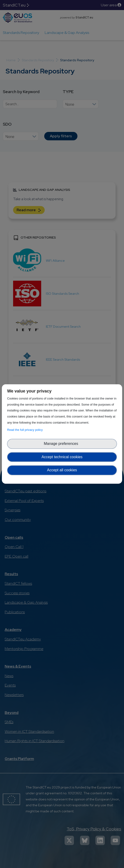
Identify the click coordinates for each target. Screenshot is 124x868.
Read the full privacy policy (26, 430)
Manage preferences (62, 444)
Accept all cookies (62, 470)
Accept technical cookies (62, 457)
